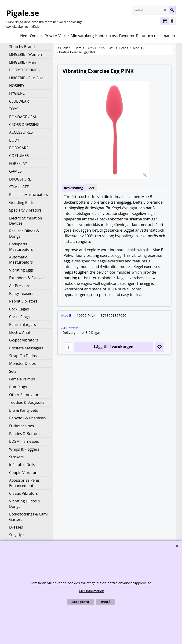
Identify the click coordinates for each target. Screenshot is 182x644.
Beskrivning (74, 188)
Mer (91, 188)
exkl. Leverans (70, 328)
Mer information (92, 591)
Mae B (66, 315)
